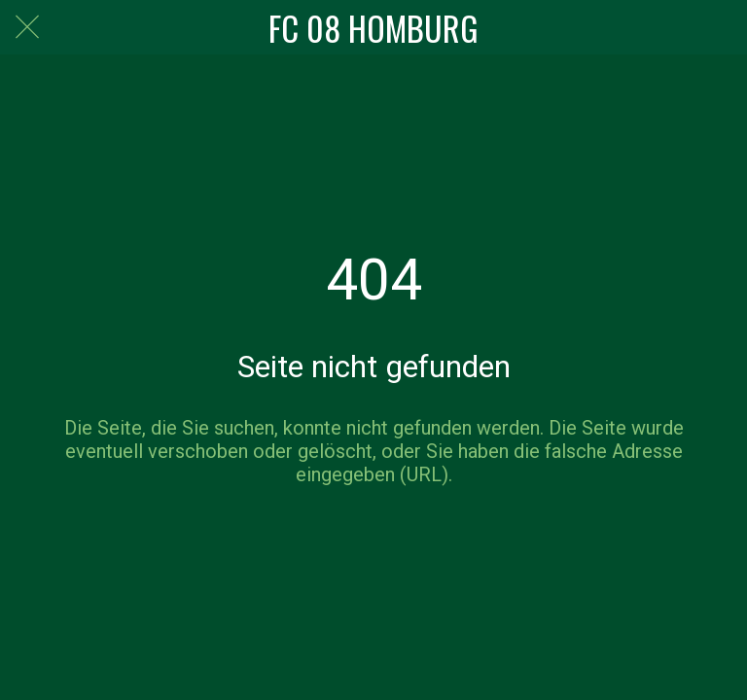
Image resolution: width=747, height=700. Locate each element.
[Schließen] (27, 27)
